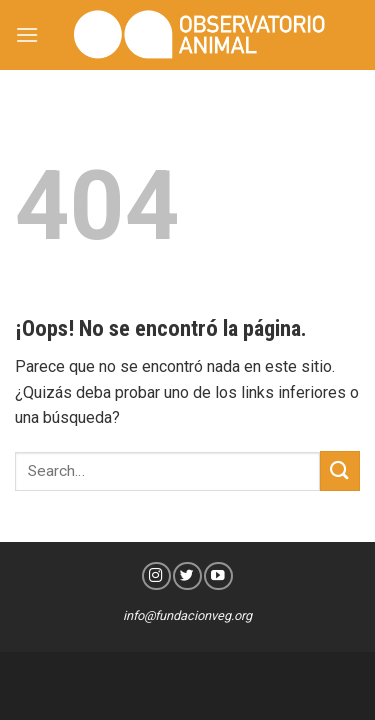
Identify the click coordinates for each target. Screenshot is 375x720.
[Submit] (340, 470)
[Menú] (27, 34)
